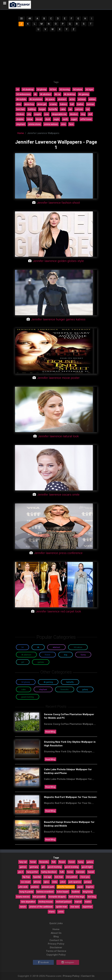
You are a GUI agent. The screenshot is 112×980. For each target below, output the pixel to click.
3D (22, 19)
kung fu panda (26, 892)
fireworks (44, 862)
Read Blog (50, 732)
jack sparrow (75, 882)
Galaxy (85, 689)
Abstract (56, 647)
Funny (83, 655)
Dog (66, 655)
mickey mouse (46, 902)
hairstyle (80, 872)
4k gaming (84, 94)
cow (46, 114)
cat (88, 109)
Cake (23, 689)
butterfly (53, 109)
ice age (48, 877)
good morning (55, 867)
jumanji (88, 882)
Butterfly (70, 682)
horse (70, 872)
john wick (23, 887)
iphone (37, 882)
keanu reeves (23, 897)
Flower (48, 655)
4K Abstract (26, 655)
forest (72, 862)
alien (19, 104)
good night (87, 867)
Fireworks (65, 689)
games (23, 867)
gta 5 (21, 872)
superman (87, 907)
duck (48, 119)
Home (21, 133)
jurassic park (48, 887)
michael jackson (64, 902)
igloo (46, 882)
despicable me (59, 114)
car (70, 109)
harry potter (32, 872)
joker (63, 882)
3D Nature (78, 647)
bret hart (21, 109)
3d (18, 89)
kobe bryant (63, 892)
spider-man (61, 907)
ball (72, 104)
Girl (23, 662)
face (71, 124)
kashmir (76, 892)
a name (53, 104)
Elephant (43, 689)
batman (90, 104)
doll (90, 114)
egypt (74, 119)
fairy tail (23, 862)
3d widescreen (24, 94)
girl (43, 867)
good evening (72, 867)
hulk (62, 872)
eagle (56, 119)
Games (41, 662)
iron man (59, 877)
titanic (52, 912)
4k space (50, 99)
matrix (88, 902)
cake (63, 109)
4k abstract (46, 94)
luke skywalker (28, 902)
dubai (30, 119)
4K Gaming (48, 682)
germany (34, 867)
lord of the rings (77, 897)
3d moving (65, 89)
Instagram (68, 962)
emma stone (35, 124)
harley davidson (49, 872)
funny (81, 862)
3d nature (78, 89)
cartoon (79, 109)
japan (80, 887)
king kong (88, 892)
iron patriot (72, 877)
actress (82, 99)
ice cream (26, 882)
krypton (90, 887)
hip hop (26, 877)
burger (42, 109)
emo (63, 124)
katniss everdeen (45, 892)
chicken (20, 114)
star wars (75, 907)
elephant (21, 124)
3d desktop (28, 89)
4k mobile (21, 99)
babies (63, 104)
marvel (78, 902)
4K (30, 19)
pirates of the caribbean (41, 907)
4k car (58, 94)
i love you (85, 877)
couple (38, 114)
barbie (80, 104)
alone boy (29, 104)
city (29, 114)
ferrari (33, 862)
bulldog (32, 109)
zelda (61, 912)
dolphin (20, 119)
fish (54, 862)
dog (83, 114)
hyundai (37, 877)
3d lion (53, 89)
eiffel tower (86, 119)
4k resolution (36, 99)
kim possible (39, 897)
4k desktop (70, 94)
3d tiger (89, 89)
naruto (23, 907)
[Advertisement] (56, 56)
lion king (92, 897)
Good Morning (27, 697)
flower (62, 862)
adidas (92, 99)
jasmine (35, 887)
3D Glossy (26, 682)
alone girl (42, 104)
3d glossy (42, 89)
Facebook (43, 962)
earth (65, 119)
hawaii (91, 872)
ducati (39, 119)
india (55, 882)
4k (35, 94)
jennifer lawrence (66, 887)
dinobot (74, 114)
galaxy (90, 862)
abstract (62, 99)
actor (72, 99)
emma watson (51, 124)
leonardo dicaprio (57, 897)
